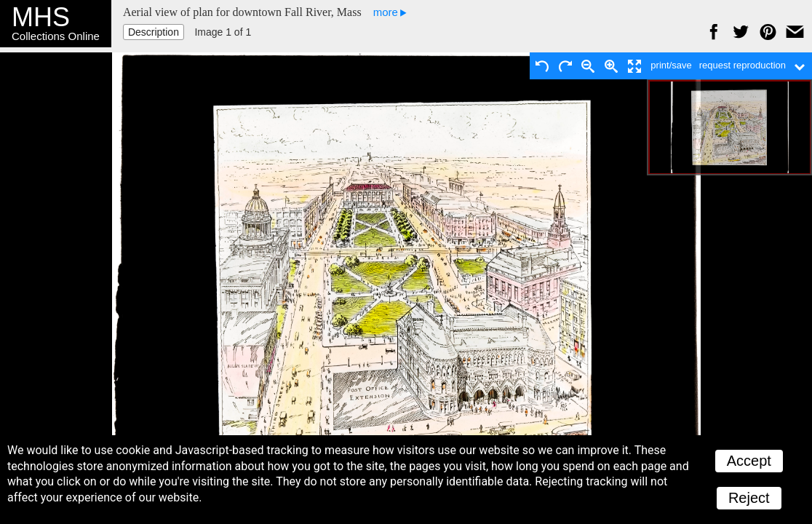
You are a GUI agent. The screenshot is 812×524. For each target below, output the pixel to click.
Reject (749, 498)
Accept (749, 461)
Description (154, 32)
